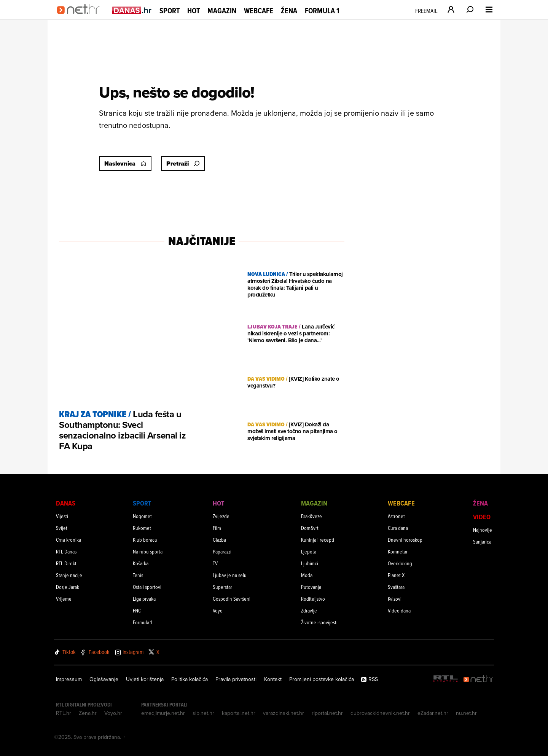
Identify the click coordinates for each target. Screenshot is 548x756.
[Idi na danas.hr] (132, 10)
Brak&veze (311, 516)
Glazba (219, 540)
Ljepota (309, 551)
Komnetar (398, 551)
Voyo (218, 610)
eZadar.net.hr (433, 713)
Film (217, 528)
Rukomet (142, 528)
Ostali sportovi (147, 587)
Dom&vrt (310, 528)
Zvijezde (221, 516)
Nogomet (142, 516)
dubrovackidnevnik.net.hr (380, 713)
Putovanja (311, 587)
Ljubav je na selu (230, 575)
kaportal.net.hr (239, 713)
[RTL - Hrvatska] (446, 679)
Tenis (138, 575)
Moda (307, 575)
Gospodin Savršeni (232, 599)
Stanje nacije (69, 575)
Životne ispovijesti (319, 622)
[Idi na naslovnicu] (81, 18)
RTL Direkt (66, 563)
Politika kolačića (190, 679)
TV (215, 563)
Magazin (222, 11)
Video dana (399, 610)
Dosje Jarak (68, 587)
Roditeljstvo (313, 599)
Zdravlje (309, 610)
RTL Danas (66, 551)
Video (482, 517)
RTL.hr (64, 713)
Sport (170, 11)
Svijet (62, 528)
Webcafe (259, 11)
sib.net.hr (203, 713)
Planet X (396, 575)
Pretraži (183, 163)
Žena (289, 11)
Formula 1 (322, 11)
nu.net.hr (466, 713)
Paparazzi (222, 551)
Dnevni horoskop (405, 540)
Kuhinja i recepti (318, 540)
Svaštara (396, 587)
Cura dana (398, 528)
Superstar (222, 587)
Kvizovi (395, 599)
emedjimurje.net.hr (163, 713)
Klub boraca (145, 540)
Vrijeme (64, 599)
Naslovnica (125, 163)
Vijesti (62, 516)
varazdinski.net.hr (284, 713)
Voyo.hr (113, 713)
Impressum (69, 679)
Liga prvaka (144, 599)
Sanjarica (482, 541)
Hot (194, 11)
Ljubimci (310, 563)
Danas (66, 503)
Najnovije (483, 530)
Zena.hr (88, 713)
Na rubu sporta (148, 551)
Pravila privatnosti (236, 679)
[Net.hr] (479, 679)
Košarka (141, 563)
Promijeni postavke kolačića (322, 679)
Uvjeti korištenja (145, 679)
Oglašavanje (104, 679)
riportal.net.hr (327, 713)
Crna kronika (68, 540)
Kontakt (273, 679)
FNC (137, 610)
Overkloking (400, 563)
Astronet (396, 516)
